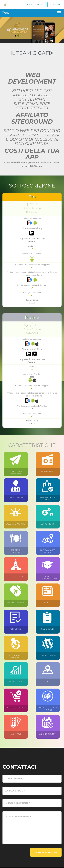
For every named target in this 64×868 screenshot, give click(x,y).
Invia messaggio (46, 852)
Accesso (55, 5)
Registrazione (35, 5)
